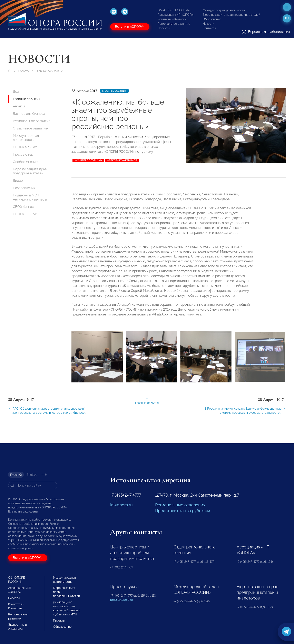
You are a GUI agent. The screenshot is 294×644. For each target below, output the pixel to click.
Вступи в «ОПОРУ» (130, 27)
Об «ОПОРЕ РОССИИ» (174, 10)
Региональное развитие (174, 24)
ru (287, 18)
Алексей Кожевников (122, 160)
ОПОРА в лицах (25, 147)
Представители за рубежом (183, 511)
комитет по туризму (88, 160)
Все (16, 92)
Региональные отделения (180, 505)
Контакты (209, 28)
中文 (45, 475)
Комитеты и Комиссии (173, 19)
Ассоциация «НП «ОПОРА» (176, 15)
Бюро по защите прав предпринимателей (231, 15)
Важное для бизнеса (29, 114)
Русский (16, 475)
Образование (212, 19)
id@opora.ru (121, 505)
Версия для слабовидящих (266, 32)
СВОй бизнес (23, 207)
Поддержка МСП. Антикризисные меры (30, 197)
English (32, 475)
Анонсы (19, 106)
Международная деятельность (224, 10)
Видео (18, 181)
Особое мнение (25, 162)
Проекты (164, 28)
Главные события (47, 71)
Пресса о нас (23, 154)
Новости (208, 24)
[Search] (33, 485)
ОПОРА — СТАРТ (26, 214)
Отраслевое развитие (30, 128)
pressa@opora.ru (121, 600)
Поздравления (24, 188)
